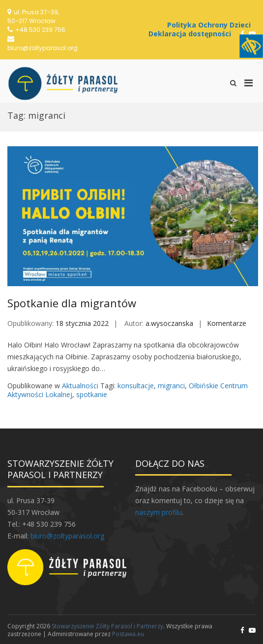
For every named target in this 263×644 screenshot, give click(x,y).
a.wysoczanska (169, 323)
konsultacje (136, 386)
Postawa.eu (128, 634)
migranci (171, 386)
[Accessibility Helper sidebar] (251, 46)
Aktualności (80, 386)
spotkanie (92, 394)
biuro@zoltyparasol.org (43, 48)
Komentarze (227, 323)
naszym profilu (159, 512)
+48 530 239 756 (40, 30)
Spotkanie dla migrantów (72, 303)
